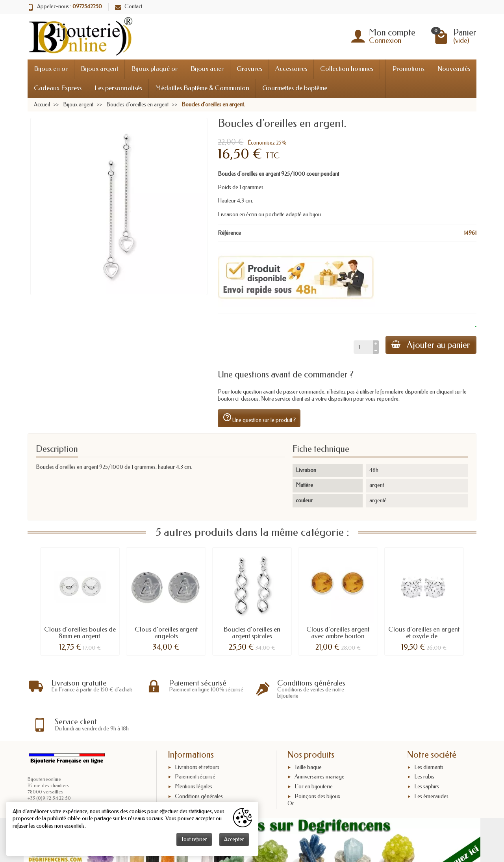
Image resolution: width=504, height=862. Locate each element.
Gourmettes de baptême (295, 88)
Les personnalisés (118, 88)
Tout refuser (194, 839)
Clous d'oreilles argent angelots (166, 633)
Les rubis (424, 744)
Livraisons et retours (197, 735)
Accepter (234, 839)
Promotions (408, 69)
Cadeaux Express (58, 88)
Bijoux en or (51, 69)
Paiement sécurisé (195, 744)
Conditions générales (199, 764)
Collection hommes (347, 69)
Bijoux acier (207, 69)
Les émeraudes (431, 764)
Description (57, 449)
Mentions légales (194, 754)
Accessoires (291, 69)
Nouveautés (454, 69)
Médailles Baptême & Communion (202, 88)
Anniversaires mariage (320, 744)
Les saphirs (427, 754)
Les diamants (429, 735)
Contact (129, 7)
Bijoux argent (99, 69)
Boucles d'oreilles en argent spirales (252, 633)
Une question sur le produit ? (259, 418)
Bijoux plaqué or (154, 69)
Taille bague (308, 735)
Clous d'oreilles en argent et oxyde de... (424, 633)
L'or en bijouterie (314, 754)
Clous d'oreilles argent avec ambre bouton (338, 633)
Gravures (249, 69)
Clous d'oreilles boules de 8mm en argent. (80, 633)
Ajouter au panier (431, 345)
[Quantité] (363, 347)
